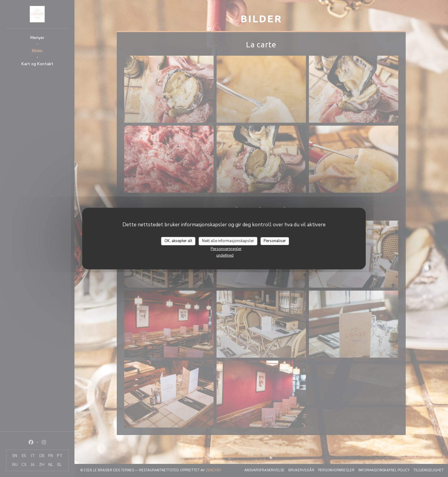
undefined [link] (225, 255)
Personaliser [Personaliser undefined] (275, 241)
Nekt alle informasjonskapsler (228, 241)
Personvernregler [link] (226, 249)
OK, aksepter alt (178, 241)
